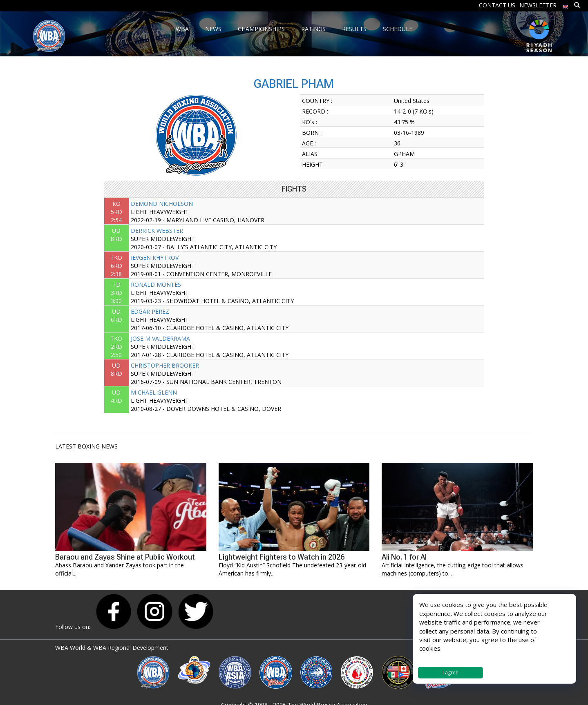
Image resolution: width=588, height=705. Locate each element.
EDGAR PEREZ (150, 311)
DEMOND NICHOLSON (162, 204)
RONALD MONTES (156, 284)
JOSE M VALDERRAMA (160, 338)
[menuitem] (566, 5)
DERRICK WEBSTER (157, 231)
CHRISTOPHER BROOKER (165, 365)
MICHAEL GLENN (154, 392)
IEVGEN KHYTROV (155, 258)
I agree (451, 673)
